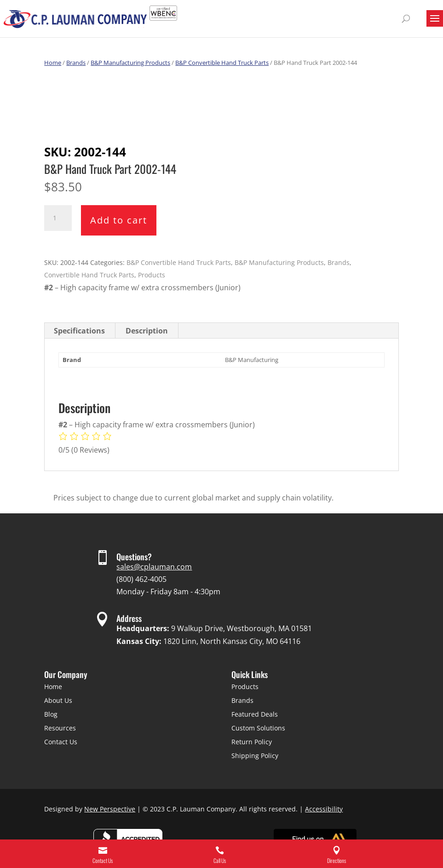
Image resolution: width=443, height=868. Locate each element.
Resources (60, 728)
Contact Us (61, 742)
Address (129, 618)
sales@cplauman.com (154, 567)
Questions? (134, 557)
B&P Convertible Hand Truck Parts (222, 63)
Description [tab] (147, 331)
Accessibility (324, 809)
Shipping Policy (255, 756)
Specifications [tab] (79, 331)
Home (53, 63)
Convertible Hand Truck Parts (89, 275)
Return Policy (252, 742)
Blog (51, 714)
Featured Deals (255, 714)
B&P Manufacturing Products (130, 63)
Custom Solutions (258, 728)
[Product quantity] (58, 218)
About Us (58, 700)
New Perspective (110, 809)
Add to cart (119, 220)
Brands (76, 63)
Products (152, 275)
